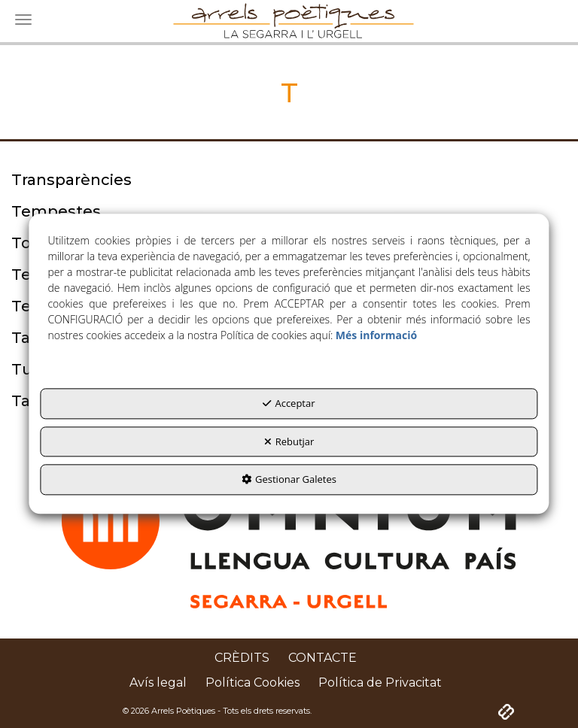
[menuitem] (242, 658)
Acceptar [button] (289, 404)
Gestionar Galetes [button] (289, 480)
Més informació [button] (376, 336)
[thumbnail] (289, 180)
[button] (242, 658)
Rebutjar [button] (289, 441)
